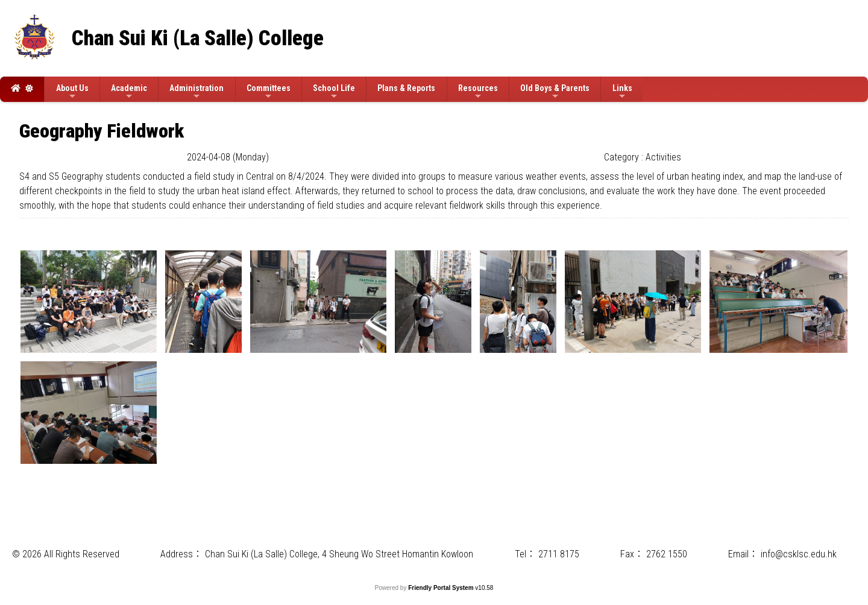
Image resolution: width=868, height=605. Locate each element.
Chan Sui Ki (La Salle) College (198, 38)
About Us (72, 92)
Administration (197, 92)
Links (622, 92)
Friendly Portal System (442, 588)
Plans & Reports (406, 88)
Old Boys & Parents (555, 92)
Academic (129, 92)
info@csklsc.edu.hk (799, 554)
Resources (478, 92)
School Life (334, 92)
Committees (269, 92)
